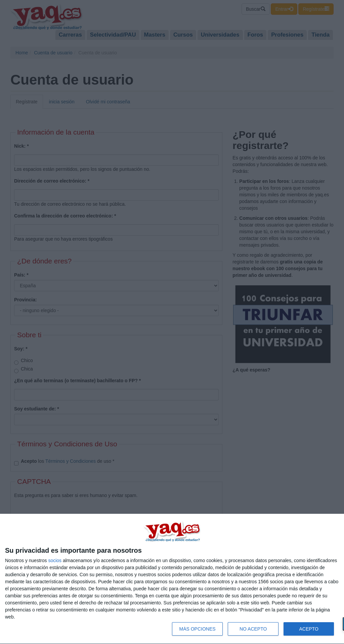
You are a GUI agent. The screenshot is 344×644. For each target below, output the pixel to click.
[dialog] (172, 579)
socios (55, 560)
